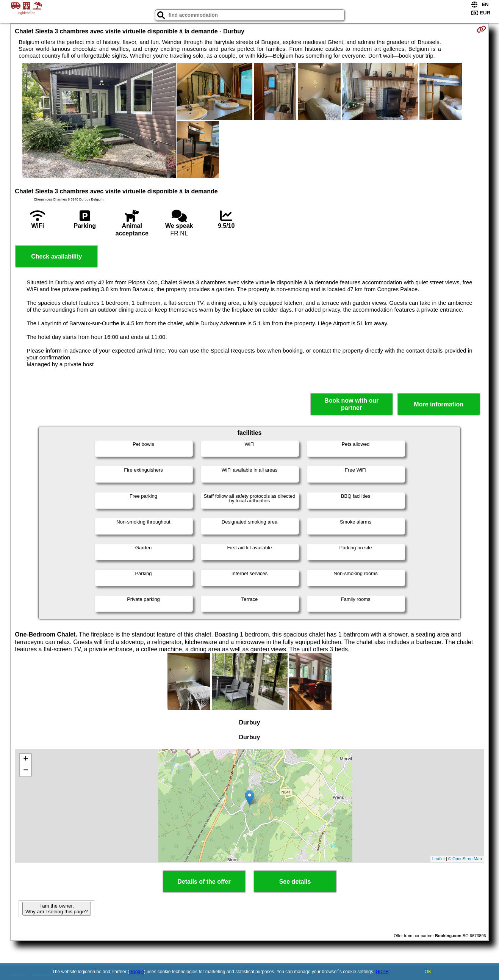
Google (137, 972)
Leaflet (439, 859)
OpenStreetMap (467, 859)
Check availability (56, 256)
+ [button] (26, 759)
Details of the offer (204, 882)
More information (439, 404)
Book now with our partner (351, 404)
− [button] (26, 771)
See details (295, 882)
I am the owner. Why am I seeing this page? (56, 909)
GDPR (382, 972)
